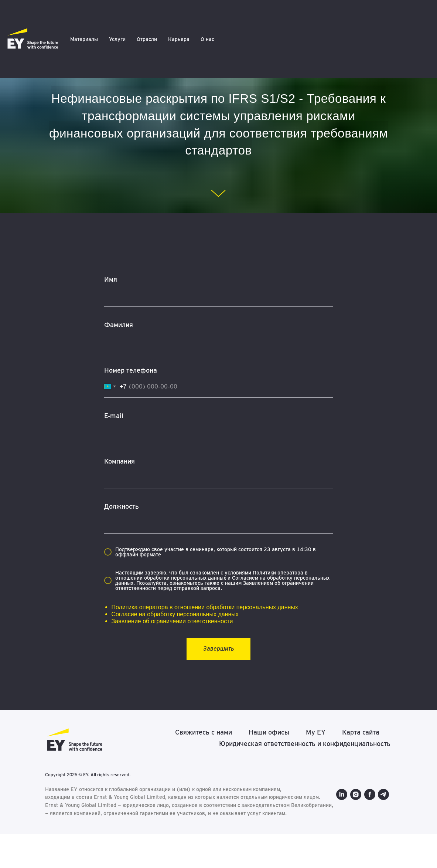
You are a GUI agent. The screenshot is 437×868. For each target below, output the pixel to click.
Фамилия (119, 325)
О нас (207, 39)
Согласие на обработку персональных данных (175, 614)
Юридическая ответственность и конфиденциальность (305, 744)
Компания (120, 461)
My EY (316, 732)
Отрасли (147, 39)
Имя (111, 279)
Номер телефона (131, 370)
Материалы (84, 39)
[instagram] (65, 837)
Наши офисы (269, 732)
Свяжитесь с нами (204, 732)
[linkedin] (51, 837)
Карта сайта (361, 732)
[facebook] (79, 837)
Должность (122, 506)
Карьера (179, 39)
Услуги (117, 39)
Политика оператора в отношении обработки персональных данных (205, 607)
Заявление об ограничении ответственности (172, 621)
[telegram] (93, 837)
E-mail (114, 416)
